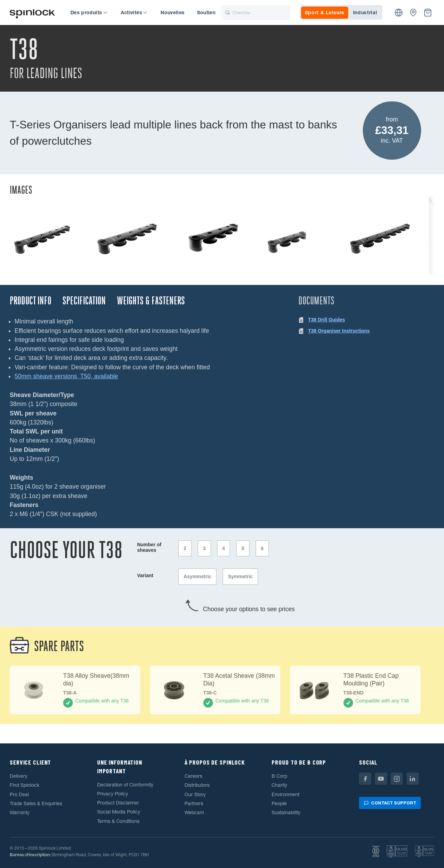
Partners (194, 803)
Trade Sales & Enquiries (36, 803)
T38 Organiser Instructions (339, 331)
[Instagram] (397, 779)
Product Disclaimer (118, 803)
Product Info (31, 301)
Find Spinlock (24, 785)
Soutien (206, 12)
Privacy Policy (113, 794)
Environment (285, 794)
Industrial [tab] (365, 12)
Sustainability (286, 812)
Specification (84, 301)
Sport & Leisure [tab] (325, 12)
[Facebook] (365, 779)
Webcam (194, 812)
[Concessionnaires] (413, 13)
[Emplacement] (399, 13)
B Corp (279, 776)
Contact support (390, 803)
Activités (134, 12)
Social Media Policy (119, 812)
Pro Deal (19, 794)
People (279, 803)
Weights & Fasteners (151, 301)
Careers (193, 776)
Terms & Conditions (118, 821)
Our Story (195, 794)
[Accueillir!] (32, 13)
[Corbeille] (428, 13)
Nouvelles (173, 12)
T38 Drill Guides (327, 320)
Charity (279, 785)
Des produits (89, 12)
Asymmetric (197, 576)
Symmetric (240, 576)
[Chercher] (256, 12)
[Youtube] (381, 779)
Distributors (197, 785)
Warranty (20, 812)
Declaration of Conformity (125, 785)
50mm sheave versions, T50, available (66, 376)
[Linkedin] (413, 779)
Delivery (19, 776)
